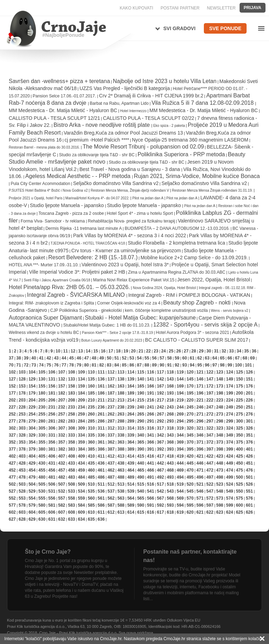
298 (220, 421)
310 (91, 428)
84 (116, 365)
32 (224, 351)
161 (101, 386)
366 (151, 442)
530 (42, 491)
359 (81, 442)
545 (190, 491)
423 (220, 456)
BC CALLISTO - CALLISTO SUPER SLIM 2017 (196, 340)
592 (160, 505)
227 (12, 407)
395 (190, 449)
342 (160, 435)
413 (121, 456)
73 (34, 365)
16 (103, 351)
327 (12, 435)
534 (81, 491)
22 (148, 351)
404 (32, 456)
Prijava (253, 8)
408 (71, 456)
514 (131, 484)
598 (220, 505)
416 (151, 456)
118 (170, 372)
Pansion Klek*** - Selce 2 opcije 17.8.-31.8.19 (118, 333)
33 (231, 351)
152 (12, 386)
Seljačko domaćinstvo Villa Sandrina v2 (116, 183)
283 (71, 421)
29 (201, 351)
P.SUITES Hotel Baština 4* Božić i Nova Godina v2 (48, 190)
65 (222, 358)
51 (116, 358)
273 (220, 414)
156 (52, 386)
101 (248, 365)
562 (111, 498)
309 (81, 428)
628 (22, 519)
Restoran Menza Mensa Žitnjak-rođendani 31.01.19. (212, 190)
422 (210, 456)
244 (180, 407)
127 (12, 379)
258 (71, 414)
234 (81, 407)
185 (91, 393)
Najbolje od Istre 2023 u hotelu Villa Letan (165, 81)
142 (160, 379)
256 (52, 414)
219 (180, 400)
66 (230, 358)
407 (62, 456)
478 (22, 477)
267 (160, 414)
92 (177, 365)
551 (249, 491)
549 (229, 491)
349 (229, 435)
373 (220, 442)
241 (151, 407)
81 (94, 365)
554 (32, 498)
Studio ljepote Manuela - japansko (67, 205)
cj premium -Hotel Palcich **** (97, 140)
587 (111, 505)
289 (131, 421)
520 (190, 484)
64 (215, 358)
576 (249, 498)
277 (12, 421)
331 (52, 435)
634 (81, 519)
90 (162, 365)
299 (229, 421)
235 (91, 407)
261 (101, 414)
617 (160, 512)
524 (229, 484)
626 (249, 512)
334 (81, 435)
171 (200, 386)
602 (12, 512)
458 (71, 470)
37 (11, 358)
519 (180, 484)
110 (91, 372)
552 (12, 498)
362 (111, 442)
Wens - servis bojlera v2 (230, 311)
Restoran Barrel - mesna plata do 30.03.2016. (44, 147)
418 (170, 456)
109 (81, 372)
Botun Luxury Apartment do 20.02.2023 (112, 340)
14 (88, 351)
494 (180, 477)
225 (240, 400)
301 (249, 421)
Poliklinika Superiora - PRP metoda (181, 154)
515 (141, 484)
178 (22, 393)
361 (101, 442)
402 (12, 456)
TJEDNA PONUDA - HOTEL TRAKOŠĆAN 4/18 (88, 243)
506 (52, 484)
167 (160, 386)
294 (180, 421)
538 (121, 491)
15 (95, 351)
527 (12, 491)
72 (26, 365)
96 (207, 365)
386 (101, 449)
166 (151, 386)
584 (81, 505)
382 (62, 449)
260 (91, 414)
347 (210, 435)
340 (141, 435)
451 (249, 463)
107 (62, 372)
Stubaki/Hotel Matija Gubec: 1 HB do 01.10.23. (107, 325)
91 (169, 365)
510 (91, 484)
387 (111, 449)
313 (121, 428)
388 (121, 449)
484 (81, 477)
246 (200, 407)
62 (199, 358)
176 (249, 386)
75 (49, 365)
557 (62, 498)
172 (210, 386)
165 (141, 386)
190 (141, 393)
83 (109, 365)
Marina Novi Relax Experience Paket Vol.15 (134, 280)
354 (32, 442)
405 (42, 456)
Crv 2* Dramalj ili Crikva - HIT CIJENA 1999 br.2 (151, 96)
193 (170, 393)
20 (133, 351)
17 (111, 351)
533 (71, 491)
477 (12, 477)
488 (121, 477)
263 (121, 414)
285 (91, 421)
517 (160, 484)
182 (62, 393)
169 (180, 386)
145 (190, 379)
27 (186, 351)
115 (141, 372)
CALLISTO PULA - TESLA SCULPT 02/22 (149, 118)
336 (101, 435)
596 (200, 505)
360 (91, 442)
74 (41, 365)
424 (229, 456)
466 (151, 470)
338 (121, 435)
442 (160, 463)
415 (141, 456)
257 (62, 414)
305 (42, 428)
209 (81, 400)
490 (141, 477)
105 (42, 372)
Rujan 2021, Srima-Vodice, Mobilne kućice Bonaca (197, 176)
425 (240, 456)
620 (190, 512)
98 (222, 365)
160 (91, 386)
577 (12, 505)
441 (151, 463)
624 (229, 512)
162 (111, 386)
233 (71, 407)
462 (111, 470)
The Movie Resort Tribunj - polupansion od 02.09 (143, 147)
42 (49, 358)
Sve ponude (225, 28)
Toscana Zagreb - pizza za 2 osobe (71, 213)
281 (52, 421)
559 (81, 498)
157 (62, 386)
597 (210, 505)
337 (111, 435)
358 (71, 442)
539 (131, 491)
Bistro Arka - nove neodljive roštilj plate (102, 125)
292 (160, 421)
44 (64, 358)
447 (210, 463)
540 (141, 491)
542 (160, 491)
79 (79, 365)
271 (200, 414)
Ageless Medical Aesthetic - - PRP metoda (79, 176)
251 (249, 407)
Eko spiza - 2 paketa (169, 126)
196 (200, 393)
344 (180, 435)
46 (79, 358)
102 (12, 372)
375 (240, 442)
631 (52, 519)
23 (156, 351)
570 (190, 498)
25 (171, 351)
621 (200, 512)
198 (220, 393)
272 (210, 414)
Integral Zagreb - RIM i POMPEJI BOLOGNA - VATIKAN (189, 295)
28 (194, 351)
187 (111, 393)
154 (32, 386)
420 (190, 456)
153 (22, 386)
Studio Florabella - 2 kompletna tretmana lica (177, 243)
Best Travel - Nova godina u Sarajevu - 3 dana (130, 169)
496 (200, 477)
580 (42, 505)
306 (52, 428)
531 (52, 491)
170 (190, 386)
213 (121, 400)
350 (240, 435)
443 (170, 463)
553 (22, 498)
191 (151, 393)
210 (91, 400)
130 (42, 379)
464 (131, 470)
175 (240, 386)
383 (71, 449)
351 (249, 435)
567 (160, 498)
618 (170, 512)
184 (81, 393)
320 (190, 428)
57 (162, 358)
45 (71, 358)
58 (169, 358)
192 (160, 393)
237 (111, 407)
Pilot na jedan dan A (148, 198)
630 (42, 519)
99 (230, 365)
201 (249, 393)
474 (229, 470)
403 (22, 456)
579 (32, 505)
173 (220, 386)
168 (170, 386)
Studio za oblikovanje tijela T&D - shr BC (97, 155)
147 (210, 379)
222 (210, 400)
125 (240, 372)
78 (71, 365)
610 (91, 512)
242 (160, 407)
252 (12, 414)
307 (62, 428)
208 (71, 400)
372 (210, 442)
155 (42, 386)
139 (131, 379)
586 (101, 505)
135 (91, 379)
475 (240, 470)
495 (190, 477)
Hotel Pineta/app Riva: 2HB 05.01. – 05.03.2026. (69, 287)
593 (170, 505)
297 (210, 421)
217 (160, 400)
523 (220, 484)
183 (71, 393)
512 (111, 484)
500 (240, 477)
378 (22, 449)
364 (131, 442)
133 (71, 379)
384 (81, 449)
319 (180, 428)
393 (170, 449)
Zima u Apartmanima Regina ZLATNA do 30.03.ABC (177, 272)
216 (151, 400)
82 (101, 365)
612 (111, 512)
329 (32, 435)
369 (180, 442)
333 (71, 435)
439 (131, 463)
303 (22, 428)
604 (32, 512)
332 (62, 435)
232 (62, 407)
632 (62, 519)
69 (252, 358)
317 (160, 428)
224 (229, 400)
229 (32, 407)
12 (73, 351)
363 (121, 442)
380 (42, 449)
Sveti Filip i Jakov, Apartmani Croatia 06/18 (57, 280)
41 (41, 358)
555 (42, 498)
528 (22, 491)
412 (111, 456)
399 (229, 449)
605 (42, 512)
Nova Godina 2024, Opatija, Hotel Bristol (164, 288)
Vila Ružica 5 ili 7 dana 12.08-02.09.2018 (204, 103)
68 (245, 358)
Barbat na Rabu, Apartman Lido (119, 103)
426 (249, 456)
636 (101, 519)
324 (229, 428)
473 (220, 470)
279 (32, 421)
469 (180, 470)
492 (160, 477)
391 (151, 449)
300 (240, 421)
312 (111, 428)
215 (141, 400)
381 (52, 449)
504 (32, 484)
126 (249, 372)
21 (141, 351)
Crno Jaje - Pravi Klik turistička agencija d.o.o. (78, 633)
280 (42, 421)
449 (229, 463)
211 (101, 400)
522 (210, 484)
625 (240, 512)
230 (42, 407)
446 (200, 463)
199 (229, 393)
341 (151, 435)
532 (62, 491)
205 (42, 400)
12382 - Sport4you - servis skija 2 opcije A (206, 325)
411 (101, 456)
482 (62, 477)
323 (220, 428)
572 (210, 498)
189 (131, 393)
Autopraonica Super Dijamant (45, 318)
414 (131, 456)
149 (229, 379)
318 (170, 428)
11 (65, 351)
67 (237, 358)
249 (229, 407)
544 (180, 491)
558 (71, 498)
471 (200, 470)
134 (81, 379)
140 (141, 379)
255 (42, 414)
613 (121, 512)
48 (94, 358)
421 (200, 456)
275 (240, 414)
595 (190, 505)
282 (62, 421)
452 (12, 470)
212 (111, 400)
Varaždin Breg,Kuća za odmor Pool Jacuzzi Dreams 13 (123, 133)
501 (249, 477)
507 (62, 484)
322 (210, 428)
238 (121, 407)
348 (220, 435)
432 (62, 463)
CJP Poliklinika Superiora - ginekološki (87, 310)
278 (22, 421)
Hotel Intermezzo (133, 111)
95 (199, 365)
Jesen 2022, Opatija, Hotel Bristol (214, 280)
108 (71, 372)
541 (151, 491)
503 (22, 484)
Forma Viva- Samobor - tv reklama (53, 221)
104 (32, 372)
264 (131, 414)
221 (200, 400)
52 (124, 358)
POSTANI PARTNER (180, 8)
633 (71, 519)
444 (180, 463)
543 (170, 491)
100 (239, 365)
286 (101, 421)
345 (190, 435)
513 (121, 484)
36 (254, 351)
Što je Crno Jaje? (48, 552)
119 (180, 372)
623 (220, 512)
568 (170, 498)
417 (160, 456)
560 (91, 498)
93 (184, 365)
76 (56, 365)
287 (111, 421)
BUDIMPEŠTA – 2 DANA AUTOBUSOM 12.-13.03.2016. (177, 228)
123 (220, 372)
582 (62, 505)
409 (81, 456)
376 (249, 442)
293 (170, 421)
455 (42, 470)
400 (240, 449)
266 (151, 414)
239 (131, 407)
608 (71, 512)
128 (22, 379)
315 (141, 428)
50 (109, 358)
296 (200, 421)
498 (220, 477)
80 (86, 365)
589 (131, 505)
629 (32, 519)
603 (22, 512)
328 (22, 435)
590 (141, 505)
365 (141, 442)
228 (22, 407)
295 (190, 421)
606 (52, 512)
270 (190, 414)
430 (42, 463)
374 (229, 442)
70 (11, 365)
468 (170, 470)
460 (91, 470)
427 (12, 463)
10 (58, 351)
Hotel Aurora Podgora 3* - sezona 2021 (192, 333)
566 (151, 498)
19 (126, 351)
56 (154, 358)
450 (240, 463)
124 (229, 372)
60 (184, 358)
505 (42, 484)
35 (246, 351)
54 (139, 358)
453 (22, 470)
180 (42, 393)
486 (101, 477)
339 (131, 435)
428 (22, 463)
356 (52, 442)
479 (32, 477)
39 (26, 358)
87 (139, 365)
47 (86, 358)
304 (32, 428)
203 (22, 400)
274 (229, 414)
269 (180, 414)
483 (71, 477)
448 (220, 463)
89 (154, 365)
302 (12, 428)
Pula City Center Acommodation (40, 184)
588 (121, 505)
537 (111, 491)
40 (34, 358)
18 (118, 351)
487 (111, 477)
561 (101, 498)
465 (141, 470)
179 (32, 393)
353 (22, 442)
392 (160, 449)
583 (71, 505)
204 (32, 400)
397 (210, 449)
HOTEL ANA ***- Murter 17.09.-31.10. (44, 265)
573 (220, 498)
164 (131, 386)
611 (101, 512)
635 (91, 519)
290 (141, 421)
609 (81, 512)
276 (249, 414)
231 (52, 407)
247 (210, 407)
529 (32, 491)
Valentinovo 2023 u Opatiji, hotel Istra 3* (125, 265)
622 (210, 512)
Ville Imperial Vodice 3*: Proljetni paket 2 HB (77, 272)
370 (190, 442)
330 (42, 435)
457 (62, 470)
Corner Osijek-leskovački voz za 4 (129, 303)
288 (121, 421)
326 (249, 428)
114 (131, 372)
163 (121, 386)
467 (160, 470)
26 (178, 351)
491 (151, 477)
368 (170, 442)
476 (249, 470)
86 (132, 365)
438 (121, 463)
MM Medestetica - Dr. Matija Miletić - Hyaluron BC (63, 110)
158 (71, 386)
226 (249, 400)
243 (170, 407)
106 (52, 372)
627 (12, 519)
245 (190, 407)
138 (121, 379)
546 (200, 491)
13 (80, 351)
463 (121, 470)
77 (64, 365)
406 (52, 456)
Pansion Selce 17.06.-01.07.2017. (65, 96)
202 (12, 400)
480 (42, 477)
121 (200, 372)
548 (220, 491)
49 (101, 358)
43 (56, 358)
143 (170, 379)
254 (32, 414)
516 (151, 484)
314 (131, 428)
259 (81, 414)
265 (141, 414)
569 (180, 498)
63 (207, 358)
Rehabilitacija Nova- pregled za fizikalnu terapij (132, 221)
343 (170, 435)
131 (52, 379)
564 (131, 498)
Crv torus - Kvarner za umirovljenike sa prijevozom (126, 251)
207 (62, 400)
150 (240, 379)
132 (62, 379)
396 (200, 449)
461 (101, 470)
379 (32, 449)
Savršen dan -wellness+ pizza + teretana (59, 81)
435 (91, 463)
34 (239, 351)
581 (52, 505)
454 (32, 470)
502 (12, 484)
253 (22, 414)
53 (132, 358)
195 (190, 393)
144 (180, 379)
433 (71, 463)
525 (240, 484)
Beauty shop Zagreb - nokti (198, 303)
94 (192, 365)
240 (141, 407)
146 (200, 379)
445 (190, 463)
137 (111, 379)
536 (101, 491)
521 (200, 484)
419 (180, 456)
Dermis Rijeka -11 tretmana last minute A (84, 228)
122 (210, 372)
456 (52, 470)
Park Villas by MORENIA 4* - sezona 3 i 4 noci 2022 (130, 235)
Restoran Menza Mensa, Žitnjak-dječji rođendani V (130, 190)
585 (91, 505)
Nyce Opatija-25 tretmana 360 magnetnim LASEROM (190, 140)
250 (240, 407)
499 (229, 477)
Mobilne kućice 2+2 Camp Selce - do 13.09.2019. (194, 258)
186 (101, 393)
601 (249, 505)
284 (81, 421)
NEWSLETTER (221, 8)
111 (101, 372)
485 (91, 477)
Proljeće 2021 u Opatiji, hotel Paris (36, 198)
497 (210, 477)
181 (52, 393)
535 (91, 491)
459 (81, 470)
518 (170, 484)
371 (200, 442)
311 (101, 428)
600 (240, 505)
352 (12, 442)
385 (91, 449)
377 (12, 449)
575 (240, 498)
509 (81, 484)
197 (210, 393)
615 (141, 512)
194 (180, 393)
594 (180, 505)
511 (101, 484)
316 (151, 428)
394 (180, 449)
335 (91, 435)
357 (62, 442)
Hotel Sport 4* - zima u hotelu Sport (140, 213)
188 (121, 393)
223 (220, 400)
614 (131, 512)
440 (141, 463)
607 (62, 512)
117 (160, 372)
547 (210, 491)
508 (71, 484)
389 (131, 449)
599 (229, 505)
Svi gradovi (179, 28)
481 (52, 477)
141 (151, 379)
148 (220, 379)
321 (200, 428)
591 (151, 505)
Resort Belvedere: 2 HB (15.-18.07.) (93, 257)
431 (52, 463)
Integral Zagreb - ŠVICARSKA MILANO (77, 295)
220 (190, 400)
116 (151, 372)
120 (190, 372)
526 (249, 484)
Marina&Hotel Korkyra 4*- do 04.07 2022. (98, 198)
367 (160, 442)
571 (200, 498)
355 (42, 442)
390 (141, 449)
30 (209, 351)
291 (151, 421)
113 (121, 372)
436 (101, 463)
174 (229, 386)
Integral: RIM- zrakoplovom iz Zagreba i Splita (52, 303)
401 (249, 449)
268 (170, 414)
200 (240, 393)
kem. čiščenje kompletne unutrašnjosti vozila (167, 310)
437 (111, 463)
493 (170, 477)
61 (192, 358)
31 (216, 351)
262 (111, 414)
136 (101, 379)
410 (91, 456)
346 (200, 435)
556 (52, 498)
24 (163, 351)
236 (101, 407)
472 (210, 470)
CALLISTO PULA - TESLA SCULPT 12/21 (54, 118)
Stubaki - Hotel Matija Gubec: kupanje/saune (140, 318)
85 (124, 365)
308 (71, 428)
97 (215, 365)
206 (52, 400)
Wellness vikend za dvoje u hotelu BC (44, 333)
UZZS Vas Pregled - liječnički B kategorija (125, 88)
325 (240, 428)
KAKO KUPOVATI (137, 8)
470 (190, 470)
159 (81, 386)
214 (131, 400)
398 (220, 449)
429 (32, 463)
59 (177, 358)
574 (229, 498)
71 (19, 365)
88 (147, 365)
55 (147, 358)
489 (131, 477)
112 (111, 372)
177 (12, 393)
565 (141, 498)
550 (240, 491)
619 (180, 512)
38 (19, 358)
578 (22, 505)
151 (249, 379)
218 (170, 400)
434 (81, 463)
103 (22, 372)
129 (32, 379)
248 (220, 407)
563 (121, 498)
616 (151, 512)
